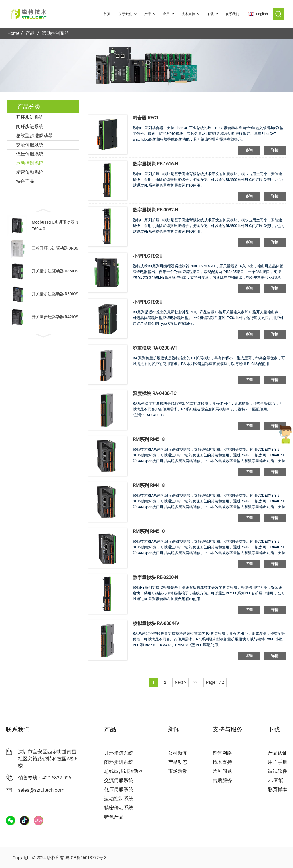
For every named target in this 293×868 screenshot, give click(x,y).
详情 (275, 150)
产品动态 (178, 762)
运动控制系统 (56, 33)
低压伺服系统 (30, 154)
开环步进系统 (30, 117)
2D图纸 (276, 780)
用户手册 (278, 762)
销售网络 (222, 753)
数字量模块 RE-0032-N (155, 210)
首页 (107, 14)
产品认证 (278, 753)
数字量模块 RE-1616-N (155, 164)
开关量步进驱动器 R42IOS (55, 317)
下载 (213, 14)
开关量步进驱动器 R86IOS (55, 271)
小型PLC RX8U (148, 302)
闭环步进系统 (30, 126)
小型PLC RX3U (148, 256)
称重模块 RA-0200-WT (155, 348)
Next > (180, 682)
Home (13, 33)
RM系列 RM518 (149, 439)
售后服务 (222, 780)
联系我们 (232, 14)
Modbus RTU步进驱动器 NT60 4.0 (55, 225)
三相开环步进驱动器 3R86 (55, 248)
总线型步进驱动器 (34, 136)
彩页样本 (278, 789)
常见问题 (222, 771)
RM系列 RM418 (149, 485)
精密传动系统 (30, 172)
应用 (169, 14)
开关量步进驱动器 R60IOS (55, 294)
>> (195, 682)
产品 (151, 14)
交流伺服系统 (30, 145)
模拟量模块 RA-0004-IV (156, 623)
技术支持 (191, 14)
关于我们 (128, 14)
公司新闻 (178, 753)
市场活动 (178, 771)
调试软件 (278, 771)
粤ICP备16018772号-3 (86, 858)
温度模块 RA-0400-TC (155, 393)
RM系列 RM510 (149, 531)
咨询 (249, 150)
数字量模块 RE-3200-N (155, 577)
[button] (43, 210)
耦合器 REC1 (146, 118)
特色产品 (25, 181)
